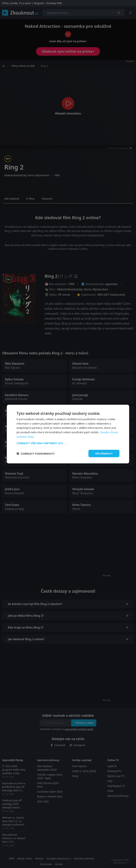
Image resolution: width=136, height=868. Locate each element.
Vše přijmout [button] (104, 453)
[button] (68, 443)
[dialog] (68, 434)
